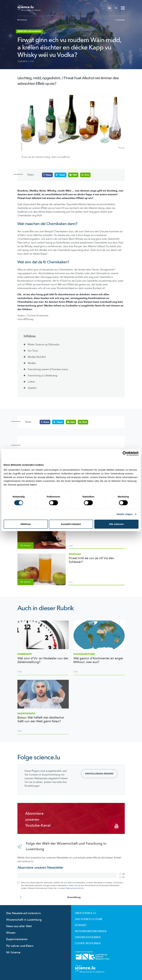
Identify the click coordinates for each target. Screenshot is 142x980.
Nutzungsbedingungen (91, 931)
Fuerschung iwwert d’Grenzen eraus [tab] (48, 369)
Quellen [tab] (32, 388)
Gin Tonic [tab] (33, 351)
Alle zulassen (116, 524)
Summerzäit (25, 654)
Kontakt (81, 925)
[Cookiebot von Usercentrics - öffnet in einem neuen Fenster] (125, 454)
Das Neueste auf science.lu (23, 913)
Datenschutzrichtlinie (74, 888)
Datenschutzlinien (88, 937)
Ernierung (75, 554)
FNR (32, 61)
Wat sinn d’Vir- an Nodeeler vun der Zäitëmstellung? (43, 660)
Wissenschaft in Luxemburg (24, 920)
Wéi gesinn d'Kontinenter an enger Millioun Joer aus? (98, 660)
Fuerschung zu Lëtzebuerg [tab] (42, 375)
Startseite (120, 20)
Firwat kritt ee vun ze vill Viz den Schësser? (91, 560)
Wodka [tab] (32, 363)
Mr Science (22, 20)
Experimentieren (17, 939)
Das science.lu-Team (88, 919)
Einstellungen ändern (99, 774)
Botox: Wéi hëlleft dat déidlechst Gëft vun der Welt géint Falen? (41, 719)
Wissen (11, 933)
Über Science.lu (85, 913)
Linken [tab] (31, 382)
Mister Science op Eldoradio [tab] (44, 344)
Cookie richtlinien (88, 943)
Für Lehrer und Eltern (20, 946)
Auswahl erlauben (71, 524)
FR (116, 8)
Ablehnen (26, 524)
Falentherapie (26, 713)
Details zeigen (125, 514)
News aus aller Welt (19, 926)
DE (109, 8)
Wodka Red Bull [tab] (37, 357)
